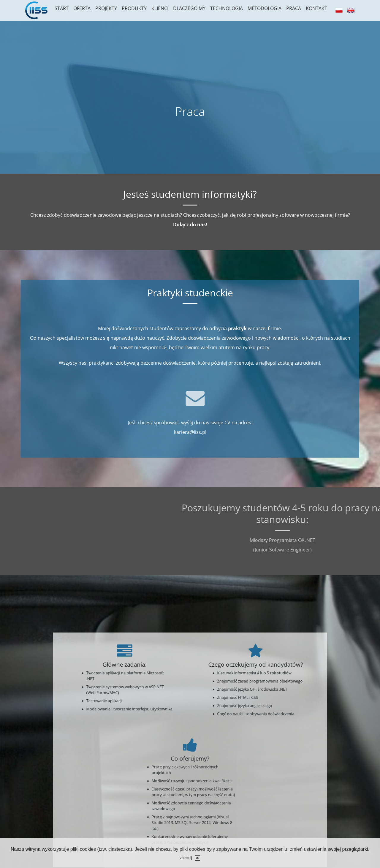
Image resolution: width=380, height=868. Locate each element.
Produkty (134, 8)
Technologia (227, 8)
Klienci (160, 8)
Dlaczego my (189, 8)
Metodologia (265, 8)
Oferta (82, 8)
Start (62, 8)
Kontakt (316, 8)
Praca (294, 8)
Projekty (106, 8)
